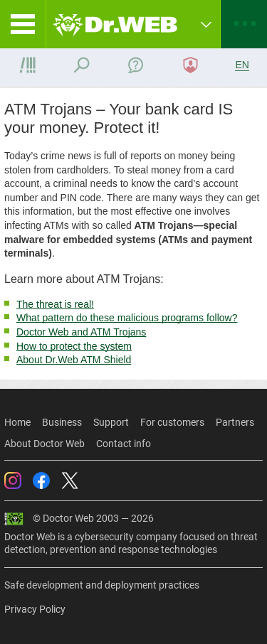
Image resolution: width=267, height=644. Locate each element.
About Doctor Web (44, 444)
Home (17, 422)
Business (62, 422)
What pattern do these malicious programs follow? (127, 318)
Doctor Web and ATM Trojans (81, 332)
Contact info (124, 444)
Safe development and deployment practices (102, 585)
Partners (235, 422)
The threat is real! (55, 304)
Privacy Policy (35, 609)
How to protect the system (74, 346)
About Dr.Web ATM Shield (74, 360)
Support (111, 422)
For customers (172, 422)
